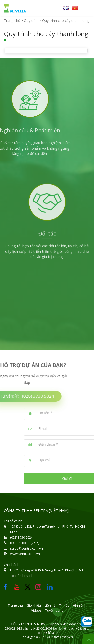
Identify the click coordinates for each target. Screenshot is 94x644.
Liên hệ (50, 606)
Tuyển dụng (54, 611)
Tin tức (64, 606)
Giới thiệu (34, 606)
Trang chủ (12, 21)
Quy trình (31, 21)
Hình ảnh (80, 606)
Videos (36, 611)
